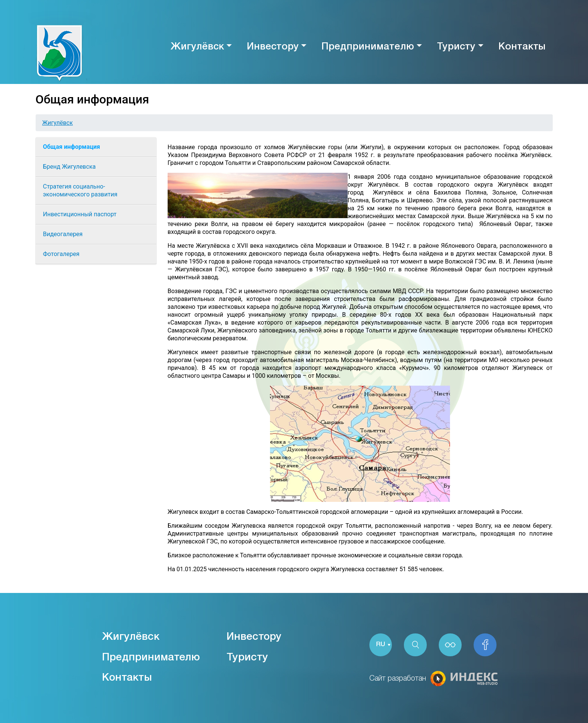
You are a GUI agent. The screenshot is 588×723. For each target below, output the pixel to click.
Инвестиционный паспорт (80, 214)
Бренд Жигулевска (70, 167)
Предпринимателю (368, 47)
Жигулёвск (197, 47)
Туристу (456, 47)
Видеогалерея (63, 234)
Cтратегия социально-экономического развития (80, 190)
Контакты (522, 47)
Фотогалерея (61, 254)
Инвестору (273, 47)
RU (381, 645)
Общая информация (72, 147)
